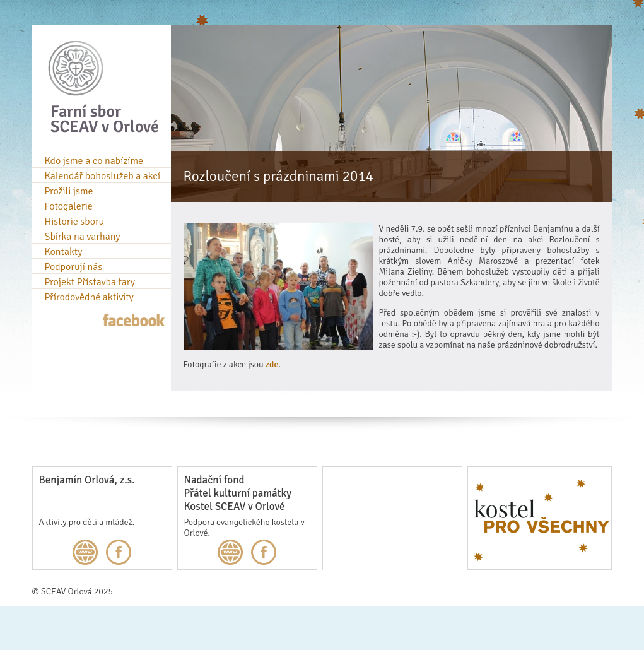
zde (272, 364)
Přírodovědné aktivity (89, 297)
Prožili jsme (69, 191)
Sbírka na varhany (83, 237)
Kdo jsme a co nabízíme (94, 161)
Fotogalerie (69, 206)
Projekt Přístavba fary (90, 282)
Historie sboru (75, 222)
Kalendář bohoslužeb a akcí (103, 176)
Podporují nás (74, 267)
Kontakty (64, 252)
